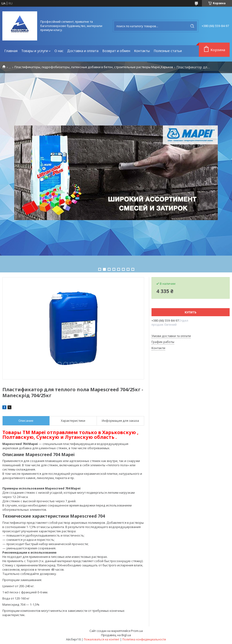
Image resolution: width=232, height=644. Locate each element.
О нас (59, 51)
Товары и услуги (35, 51)
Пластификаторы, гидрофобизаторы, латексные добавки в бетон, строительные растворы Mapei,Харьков (94, 67)
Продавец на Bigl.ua (116, 635)
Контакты (142, 51)
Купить (191, 312)
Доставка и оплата (83, 51)
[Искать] (192, 26)
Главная (11, 51)
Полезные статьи (168, 51)
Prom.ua (137, 631)
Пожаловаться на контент (102, 639)
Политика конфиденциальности (144, 639)
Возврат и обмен (116, 51)
